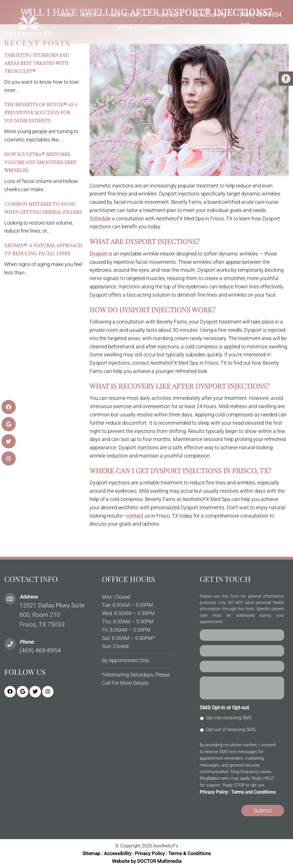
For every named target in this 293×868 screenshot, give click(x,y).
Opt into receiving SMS (229, 718)
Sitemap (91, 853)
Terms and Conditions (253, 792)
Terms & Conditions (190, 853)
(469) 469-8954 (261, 15)
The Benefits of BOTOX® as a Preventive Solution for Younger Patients (41, 112)
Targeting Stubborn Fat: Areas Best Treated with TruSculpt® (37, 63)
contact (135, 516)
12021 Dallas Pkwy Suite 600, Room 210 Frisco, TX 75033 (52, 615)
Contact (157, 28)
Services (168, 15)
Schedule (100, 219)
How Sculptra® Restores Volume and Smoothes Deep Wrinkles (40, 162)
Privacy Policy (214, 792)
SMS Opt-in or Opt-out (224, 708)
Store (125, 28)
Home (66, 15)
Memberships (209, 15)
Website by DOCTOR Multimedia (147, 861)
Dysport (98, 254)
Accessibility (118, 853)
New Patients (127, 15)
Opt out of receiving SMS (231, 730)
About (89, 15)
